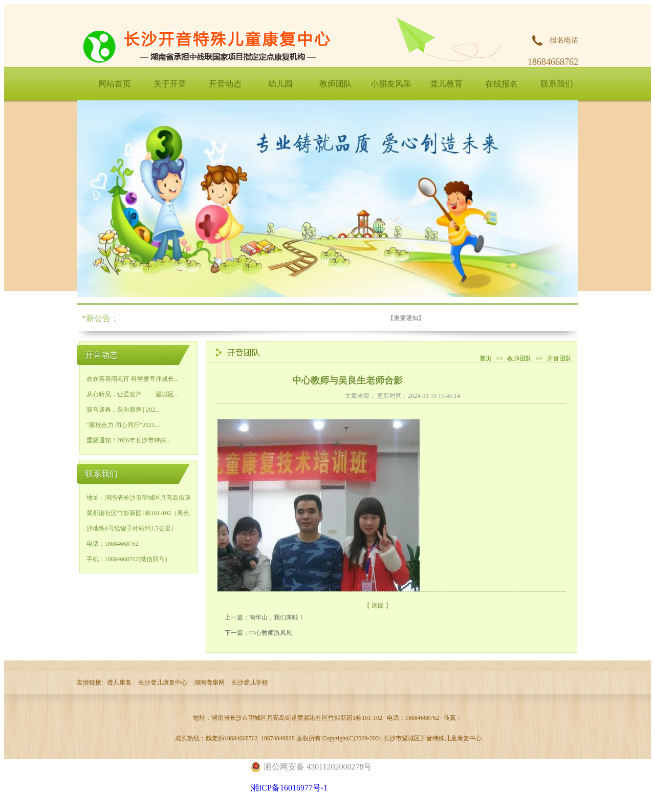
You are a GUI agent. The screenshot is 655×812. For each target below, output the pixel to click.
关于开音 (170, 84)
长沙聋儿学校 (250, 682)
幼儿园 (280, 84)
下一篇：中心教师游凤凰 (258, 633)
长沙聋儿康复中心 (163, 682)
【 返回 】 (378, 606)
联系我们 (557, 84)
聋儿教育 (446, 84)
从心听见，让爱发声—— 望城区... (133, 394)
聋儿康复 (119, 682)
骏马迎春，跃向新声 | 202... (123, 410)
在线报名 (501, 84)
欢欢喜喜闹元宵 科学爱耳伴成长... (133, 379)
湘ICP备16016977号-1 (289, 788)
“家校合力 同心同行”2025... (123, 425)
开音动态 (225, 84)
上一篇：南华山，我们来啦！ (265, 617)
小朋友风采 (391, 84)
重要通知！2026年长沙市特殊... (129, 440)
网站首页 (115, 84)
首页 (486, 358)
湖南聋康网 (209, 682)
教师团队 (336, 84)
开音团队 (559, 358)
